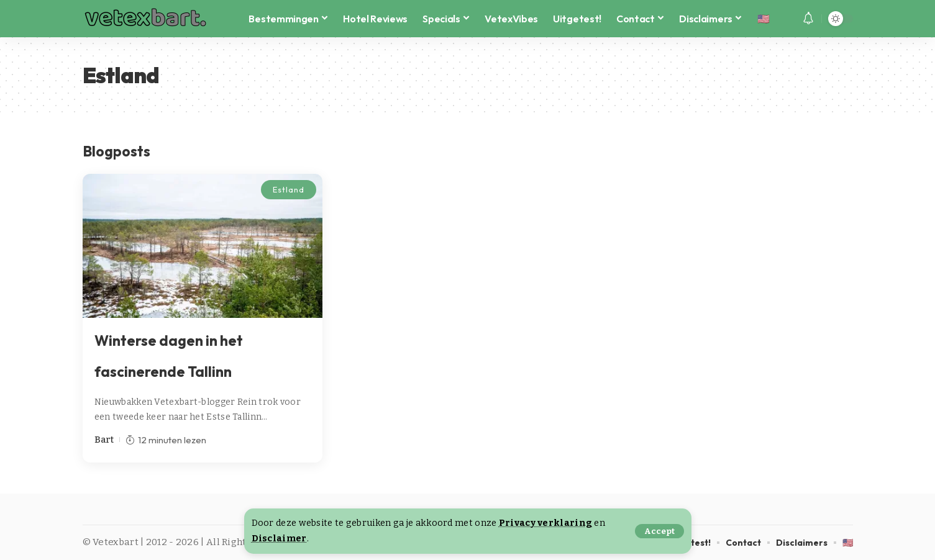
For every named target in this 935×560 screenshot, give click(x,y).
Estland (288, 189)
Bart (104, 440)
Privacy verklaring (545, 523)
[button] (659, 531)
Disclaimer (279, 539)
